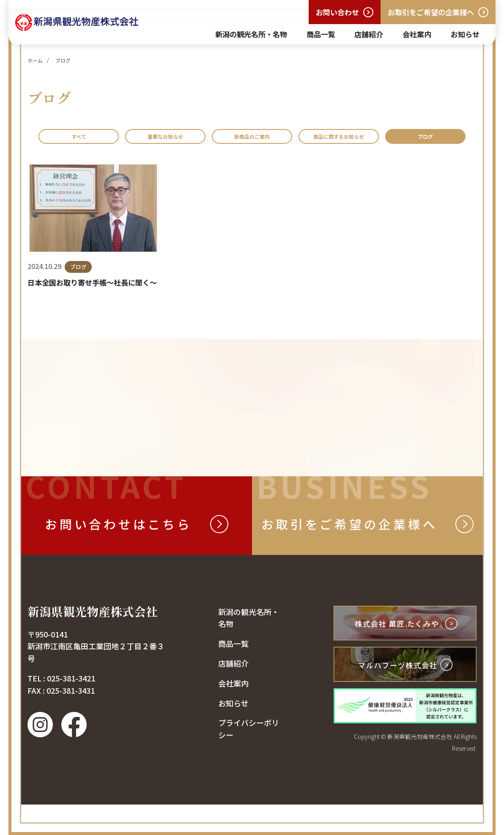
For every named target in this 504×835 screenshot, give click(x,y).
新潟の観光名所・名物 (251, 34)
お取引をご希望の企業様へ (431, 12)
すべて (77, 138)
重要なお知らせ (175, 138)
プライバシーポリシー (249, 759)
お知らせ (465, 34)
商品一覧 (321, 34)
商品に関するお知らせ (406, 138)
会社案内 (417, 34)
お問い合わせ (337, 12)
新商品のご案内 (285, 138)
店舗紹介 (369, 34)
